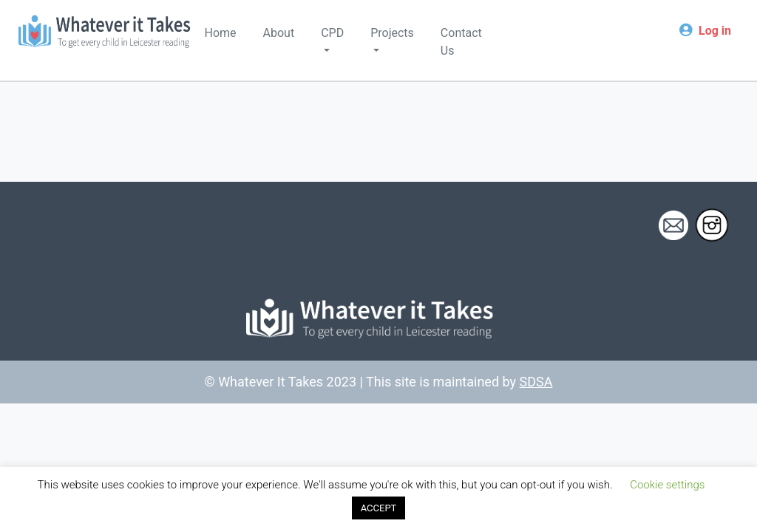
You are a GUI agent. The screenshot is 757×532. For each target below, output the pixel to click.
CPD (332, 33)
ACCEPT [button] (379, 508)
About (279, 33)
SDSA (536, 382)
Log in (715, 31)
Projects (392, 33)
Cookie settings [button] (667, 485)
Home (221, 33)
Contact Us (461, 42)
